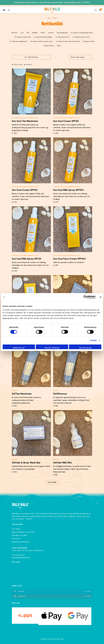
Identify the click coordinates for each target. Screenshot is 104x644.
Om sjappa (16, 529)
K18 (28, 33)
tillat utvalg (52, 348)
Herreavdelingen (62, 33)
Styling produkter (89, 41)
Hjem (49, 18)
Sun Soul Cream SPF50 (25, 190)
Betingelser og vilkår (19, 535)
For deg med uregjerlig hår (18, 41)
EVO (22, 33)
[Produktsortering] (81, 57)
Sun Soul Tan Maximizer (25, 121)
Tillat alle (85, 348)
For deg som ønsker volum (81, 37)
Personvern (16, 539)
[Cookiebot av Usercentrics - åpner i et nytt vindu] (85, 297)
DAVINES (35, 33)
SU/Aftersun (60, 394)
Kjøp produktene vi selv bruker (23, 532)
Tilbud (59, 46)
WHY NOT (15, 33)
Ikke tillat (19, 348)
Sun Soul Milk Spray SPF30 (27, 259)
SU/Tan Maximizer (22, 394)
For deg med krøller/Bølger (43, 37)
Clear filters (18, 64)
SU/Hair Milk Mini (62, 463)
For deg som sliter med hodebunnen (68, 41)
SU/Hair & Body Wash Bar (26, 463)
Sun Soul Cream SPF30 (66, 121)
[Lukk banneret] (101, 297)
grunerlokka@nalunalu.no (21, 558)
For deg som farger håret (23, 37)
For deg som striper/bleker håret (82, 33)
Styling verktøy (49, 46)
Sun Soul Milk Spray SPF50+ (69, 190)
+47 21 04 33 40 (18, 555)
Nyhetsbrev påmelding (20, 542)
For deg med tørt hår (62, 37)
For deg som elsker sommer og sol (42, 41)
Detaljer (94, 340)
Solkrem (51, 33)
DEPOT (43, 33)
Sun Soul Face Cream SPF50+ (70, 259)
